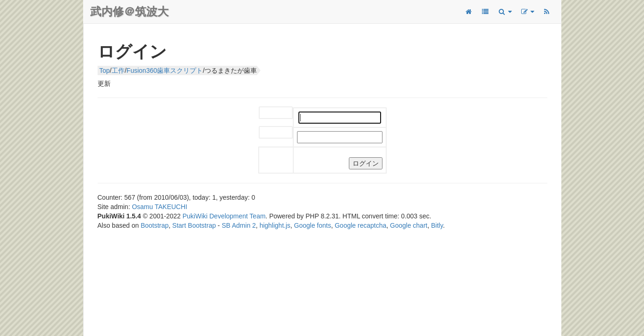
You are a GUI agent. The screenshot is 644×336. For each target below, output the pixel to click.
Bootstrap (155, 225)
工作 (118, 70)
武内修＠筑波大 (129, 11)
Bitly (437, 225)
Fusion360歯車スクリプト (165, 70)
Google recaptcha (361, 225)
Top (105, 70)
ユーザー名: (268, 113)
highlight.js (275, 225)
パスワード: (268, 133)
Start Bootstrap (194, 225)
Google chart (409, 225)
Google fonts (313, 225)
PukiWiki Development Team (224, 216)
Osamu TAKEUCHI (159, 207)
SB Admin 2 (239, 225)
